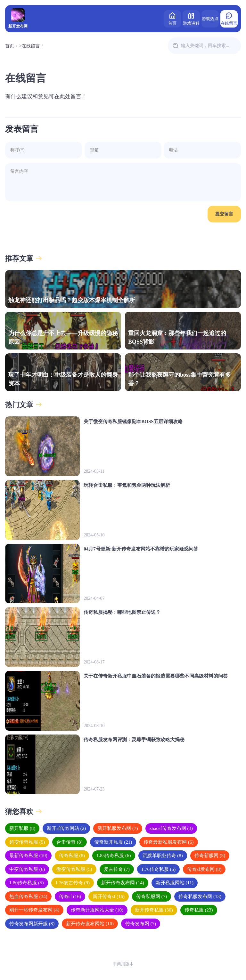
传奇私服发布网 (200, 896)
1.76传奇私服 (159, 869)
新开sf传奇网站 (66, 828)
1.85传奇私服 (114, 855)
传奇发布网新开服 (32, 924)
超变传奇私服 (27, 842)
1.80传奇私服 (27, 883)
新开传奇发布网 (123, 883)
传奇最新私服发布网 (168, 842)
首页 (172, 18)
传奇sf (70, 896)
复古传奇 (117, 869)
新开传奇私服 (154, 910)
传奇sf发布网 (204, 869)
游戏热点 (210, 19)
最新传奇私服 (28, 855)
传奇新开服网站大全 (97, 910)
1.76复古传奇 (73, 883)
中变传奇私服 (27, 869)
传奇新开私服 (113, 842)
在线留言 (229, 18)
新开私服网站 (175, 883)
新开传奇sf (109, 896)
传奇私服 (72, 855)
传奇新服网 (210, 855)
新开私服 (22, 828)
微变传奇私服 (74, 869)
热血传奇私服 (28, 896)
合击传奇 (69, 842)
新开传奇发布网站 (90, 924)
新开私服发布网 (118, 828)
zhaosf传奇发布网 (171, 828)
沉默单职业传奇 (163, 855)
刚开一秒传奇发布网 (34, 910)
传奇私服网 (152, 896)
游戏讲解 (191, 18)
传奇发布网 (141, 924)
